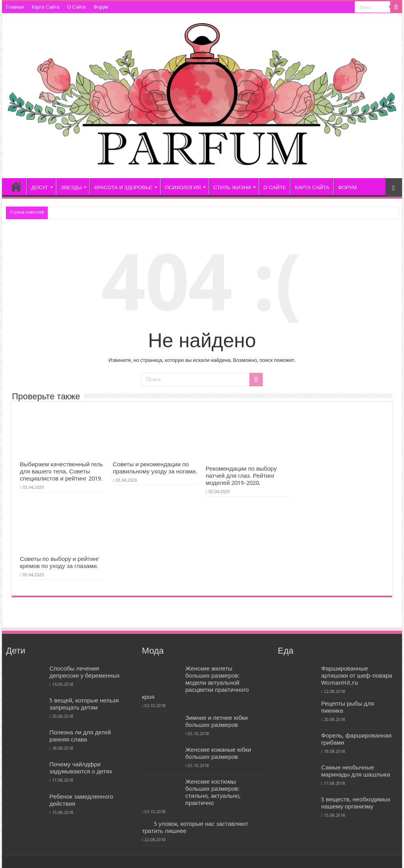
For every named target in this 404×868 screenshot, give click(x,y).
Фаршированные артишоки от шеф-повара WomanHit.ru (357, 676)
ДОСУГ (40, 187)
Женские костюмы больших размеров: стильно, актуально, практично (213, 792)
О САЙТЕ (275, 187)
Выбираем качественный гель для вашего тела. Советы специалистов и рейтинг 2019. (61, 471)
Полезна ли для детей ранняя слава (80, 736)
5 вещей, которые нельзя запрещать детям (84, 704)
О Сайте (76, 7)
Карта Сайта (46, 7)
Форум (101, 7)
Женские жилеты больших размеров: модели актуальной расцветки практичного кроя (195, 683)
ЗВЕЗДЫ (71, 187)
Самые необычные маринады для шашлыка (356, 771)
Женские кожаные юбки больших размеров (218, 753)
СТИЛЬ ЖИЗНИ (232, 187)
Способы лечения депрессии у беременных (84, 672)
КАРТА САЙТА (312, 187)
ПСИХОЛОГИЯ (183, 187)
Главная (15, 7)
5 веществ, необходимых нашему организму (356, 803)
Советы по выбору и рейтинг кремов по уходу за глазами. (59, 563)
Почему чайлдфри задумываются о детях (81, 768)
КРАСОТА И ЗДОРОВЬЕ (123, 187)
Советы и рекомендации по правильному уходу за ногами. (155, 468)
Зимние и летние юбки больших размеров (217, 721)
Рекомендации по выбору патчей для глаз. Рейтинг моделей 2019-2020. (241, 476)
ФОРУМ (347, 187)
